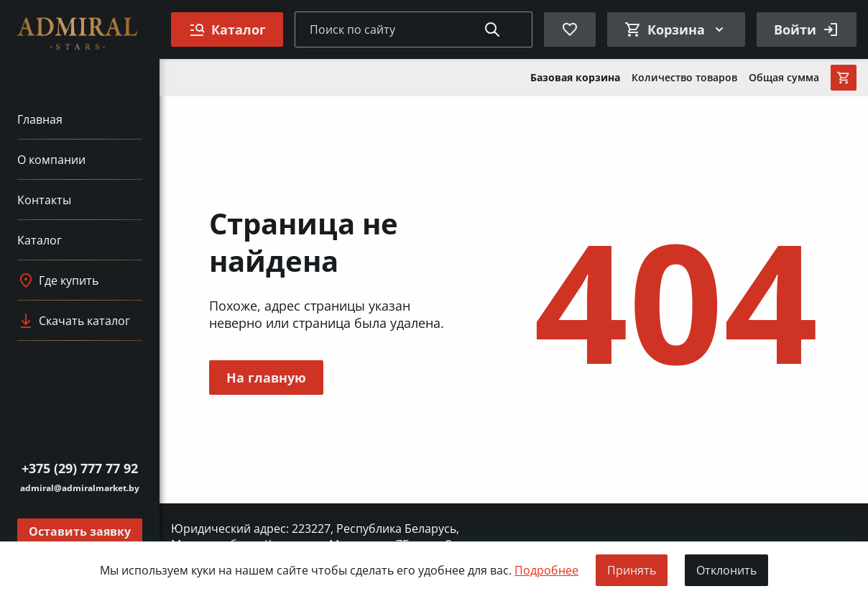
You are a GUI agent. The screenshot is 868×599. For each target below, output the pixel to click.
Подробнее (546, 570)
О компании (51, 160)
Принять (632, 570)
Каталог (40, 240)
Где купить (58, 280)
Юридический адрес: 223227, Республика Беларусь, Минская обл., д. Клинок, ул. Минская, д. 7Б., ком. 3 (315, 536)
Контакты (44, 200)
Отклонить (726, 570)
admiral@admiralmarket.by (80, 488)
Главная (40, 119)
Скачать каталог (74, 321)
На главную (266, 378)
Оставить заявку (80, 531)
